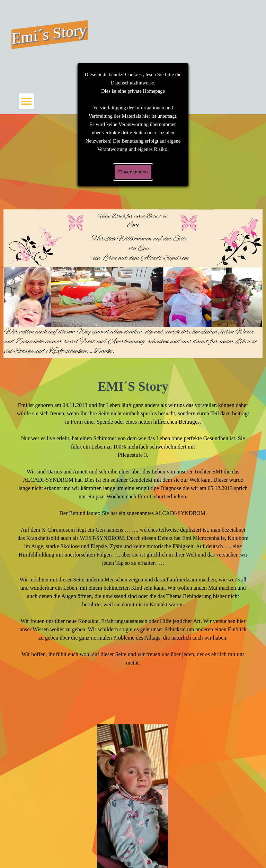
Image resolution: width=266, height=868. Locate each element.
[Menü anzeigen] (26, 101)
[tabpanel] (133, 539)
